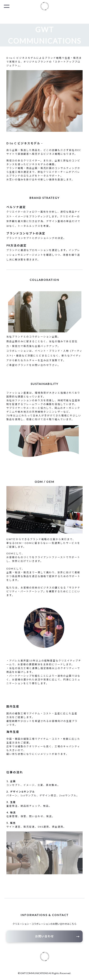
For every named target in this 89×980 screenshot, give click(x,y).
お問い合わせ (44, 936)
